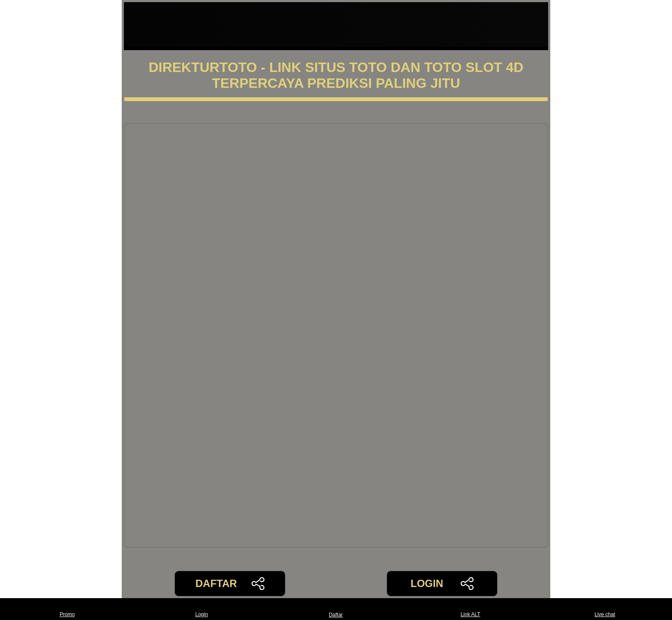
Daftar (336, 609)
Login (202, 609)
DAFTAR (230, 584)
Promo (67, 609)
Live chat (605, 609)
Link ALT (471, 609)
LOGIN (442, 584)
